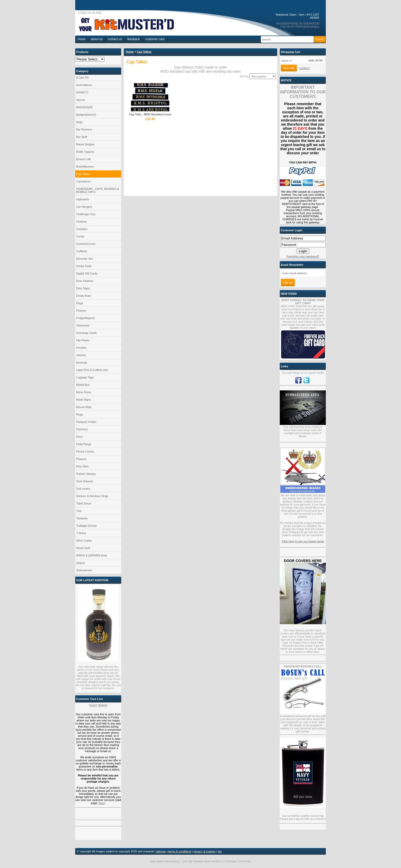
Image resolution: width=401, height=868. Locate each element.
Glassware (83, 325)
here (102, 803)
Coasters (82, 229)
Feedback (134, 39)
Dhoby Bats (83, 296)
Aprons (81, 100)
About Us (97, 39)
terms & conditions (180, 851)
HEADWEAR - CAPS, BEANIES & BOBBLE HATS (98, 190)
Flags (80, 303)
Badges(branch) (86, 115)
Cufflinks (82, 251)
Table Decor (84, 503)
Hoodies (81, 348)
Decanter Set (84, 259)
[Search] (287, 39)
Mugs (80, 414)
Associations (84, 85)
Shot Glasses (85, 481)
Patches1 (82, 429)
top (220, 851)
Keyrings (82, 362)
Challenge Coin (86, 214)
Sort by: (244, 76)
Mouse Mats (84, 407)
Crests (80, 236)
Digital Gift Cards (87, 273)
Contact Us (115, 39)
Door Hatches (85, 281)
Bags (79, 122)
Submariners (84, 570)
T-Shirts (81, 533)
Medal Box (83, 385)
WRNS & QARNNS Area (92, 555)
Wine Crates (84, 541)
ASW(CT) (82, 92)
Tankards (82, 518)
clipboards (83, 199)
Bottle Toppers (85, 152)
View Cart (289, 68)
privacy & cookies (205, 851)
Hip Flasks (83, 340)
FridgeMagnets (86, 318)
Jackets (81, 355)
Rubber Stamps (86, 474)
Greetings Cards (86, 333)
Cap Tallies (83, 174)
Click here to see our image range (303, 541)
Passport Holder (86, 422)
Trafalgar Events (86, 526)
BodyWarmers (85, 167)
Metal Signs (83, 400)
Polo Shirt (82, 466)
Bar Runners (84, 129)
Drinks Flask (84, 266)
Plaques (81, 459)
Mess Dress (84, 392)
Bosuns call (83, 159)
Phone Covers (85, 452)
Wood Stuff (83, 548)
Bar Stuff (82, 137)
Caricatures (83, 181)
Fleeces (81, 311)
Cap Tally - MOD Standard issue (150, 114)
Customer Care (155, 39)
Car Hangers (84, 207)
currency (304, 68)
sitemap (161, 851)
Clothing (81, 222)
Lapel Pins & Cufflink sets (92, 370)
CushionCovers (86, 244)
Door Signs (83, 288)
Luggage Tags (85, 377)
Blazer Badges (85, 144)
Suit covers (83, 489)
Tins (79, 511)
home (82, 39)
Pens (79, 437)
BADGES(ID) (84, 107)
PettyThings (84, 444)
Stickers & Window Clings (92, 496)
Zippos (80, 563)
